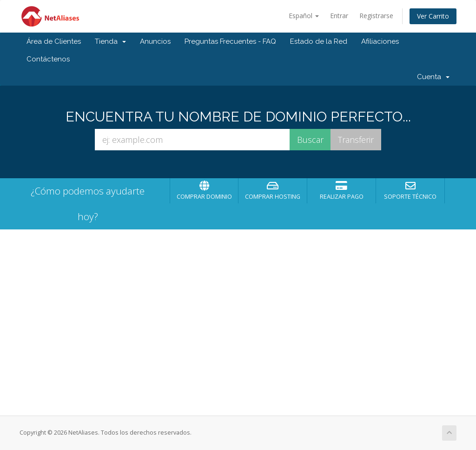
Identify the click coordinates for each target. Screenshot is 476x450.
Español (304, 16)
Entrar (339, 16)
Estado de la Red (319, 41)
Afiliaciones (380, 41)
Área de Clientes (54, 41)
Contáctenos (48, 59)
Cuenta (433, 77)
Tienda (110, 41)
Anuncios (155, 41)
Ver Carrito (433, 16)
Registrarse (376, 16)
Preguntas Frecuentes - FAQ (230, 41)
